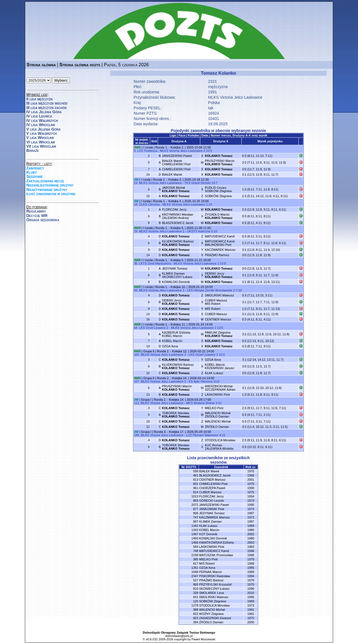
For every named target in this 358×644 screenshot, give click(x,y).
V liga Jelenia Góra (43, 129)
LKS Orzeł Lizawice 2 (154, 328)
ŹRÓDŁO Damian (217, 427)
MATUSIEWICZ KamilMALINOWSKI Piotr (220, 243)
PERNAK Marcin (210, 572)
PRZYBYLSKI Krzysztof (215, 584)
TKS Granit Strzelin (197, 183)
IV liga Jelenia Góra (44, 112)
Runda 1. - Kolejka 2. (170, 147)
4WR (137, 147)
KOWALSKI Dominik (176, 282)
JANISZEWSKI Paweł (177, 156)
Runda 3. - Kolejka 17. (169, 432)
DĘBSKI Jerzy (219, 275)
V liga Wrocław (40, 138)
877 (196, 509)
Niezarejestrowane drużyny (50, 185)
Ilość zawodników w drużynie (51, 194)
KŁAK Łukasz (214, 373)
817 (196, 563)
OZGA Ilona (170, 346)
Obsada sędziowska (43, 220)
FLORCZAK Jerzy (174, 209)
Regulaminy (36, 211)
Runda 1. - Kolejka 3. (167, 180)
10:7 (215, 183)
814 (196, 492)
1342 (195, 526)
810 (196, 589)
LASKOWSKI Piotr (217, 395)
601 (196, 484)
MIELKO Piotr (214, 408)
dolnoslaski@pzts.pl (179, 636)
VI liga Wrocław (41, 142)
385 (196, 559)
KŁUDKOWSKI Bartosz (178, 243)
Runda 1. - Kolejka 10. (170, 287)
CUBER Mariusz (216, 314)
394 (196, 622)
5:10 (214, 231)
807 (196, 522)
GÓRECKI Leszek (212, 501)
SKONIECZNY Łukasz (214, 589)
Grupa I (146, 400)
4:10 (222, 435)
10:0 (222, 355)
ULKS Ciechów (149, 204)
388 (196, 610)
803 (196, 501)
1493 (195, 538)
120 (196, 601)
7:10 (239, 290)
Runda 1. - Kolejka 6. (170, 260)
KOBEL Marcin (172, 341)
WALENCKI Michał (218, 421)
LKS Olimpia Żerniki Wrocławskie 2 (211, 290)
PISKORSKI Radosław (215, 576)
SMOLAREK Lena (212, 593)
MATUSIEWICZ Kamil (220, 236)
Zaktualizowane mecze (45, 181)
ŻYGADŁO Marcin (219, 216)
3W (136, 180)
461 (196, 475)
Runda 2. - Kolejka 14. (172, 378)
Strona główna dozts (80, 65)
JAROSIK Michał (176, 189)
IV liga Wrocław (41, 125)
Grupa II (149, 351)
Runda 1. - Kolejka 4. (167, 201)
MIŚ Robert (213, 309)
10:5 (209, 151)
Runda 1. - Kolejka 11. (170, 324)
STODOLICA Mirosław (220, 440)
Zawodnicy (35, 168)
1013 (195, 496)
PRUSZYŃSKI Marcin (220, 162)
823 (196, 618)
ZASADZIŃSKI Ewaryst (215, 618)
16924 (214, 113)
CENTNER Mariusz (218, 319)
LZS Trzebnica (147, 151)
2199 (195, 555)
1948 (195, 572)
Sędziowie (35, 176)
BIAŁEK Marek (172, 174)
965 (196, 584)
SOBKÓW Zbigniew (218, 196)
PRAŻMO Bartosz (217, 255)
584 (196, 547)
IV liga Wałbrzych (42, 121)
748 (196, 551)
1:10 (209, 204)
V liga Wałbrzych (42, 133)
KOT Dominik (208, 534)
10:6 (220, 328)
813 (196, 480)
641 (196, 597)
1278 (195, 605)
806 (196, 513)
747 (196, 517)
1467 (195, 534)
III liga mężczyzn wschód (47, 103)
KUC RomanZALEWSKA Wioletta (219, 447)
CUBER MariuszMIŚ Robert (216, 302)
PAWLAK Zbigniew (219, 334)
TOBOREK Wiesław (176, 415)
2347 (195, 576)
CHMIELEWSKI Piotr (176, 169)
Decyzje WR (37, 216)
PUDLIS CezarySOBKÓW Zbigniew (218, 189)
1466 (195, 542)
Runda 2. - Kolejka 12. (172, 351)
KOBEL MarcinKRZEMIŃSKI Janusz (219, 366)
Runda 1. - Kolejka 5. (170, 228)
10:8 (223, 263)
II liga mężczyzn (39, 99)
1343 (195, 530)
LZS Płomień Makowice (202, 435)
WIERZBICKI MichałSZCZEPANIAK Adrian (220, 388)
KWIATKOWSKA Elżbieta (216, 542)
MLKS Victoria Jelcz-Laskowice (235, 97)
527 (196, 580)
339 (196, 593)
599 (196, 471)
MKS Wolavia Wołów (201, 403)
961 (196, 488)
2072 (195, 505)
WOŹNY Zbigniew (211, 614)
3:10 (218, 403)
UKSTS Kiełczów (199, 231)
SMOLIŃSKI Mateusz (219, 295)
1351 (195, 568)
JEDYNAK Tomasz (175, 268)
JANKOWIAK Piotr (212, 509)
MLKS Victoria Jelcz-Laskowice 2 (183, 151)
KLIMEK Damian (210, 522)
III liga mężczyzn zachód (46, 108)
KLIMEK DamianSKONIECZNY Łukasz (177, 275)
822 (196, 614)
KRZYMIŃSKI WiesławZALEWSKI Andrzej (177, 216)
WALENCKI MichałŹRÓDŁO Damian (218, 415)
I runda (148, 147)
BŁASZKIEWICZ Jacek (178, 223)
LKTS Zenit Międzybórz (155, 263)
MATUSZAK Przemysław (216, 555)
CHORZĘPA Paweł (212, 488)
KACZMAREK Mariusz (220, 250)
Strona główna (41, 65)
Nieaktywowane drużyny (47, 190)
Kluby (31, 172)
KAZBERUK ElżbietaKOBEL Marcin (176, 334)
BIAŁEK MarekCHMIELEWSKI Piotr (176, 162)
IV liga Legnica (39, 116)
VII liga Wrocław (41, 146)
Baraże (33, 150)
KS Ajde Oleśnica (201, 381)
